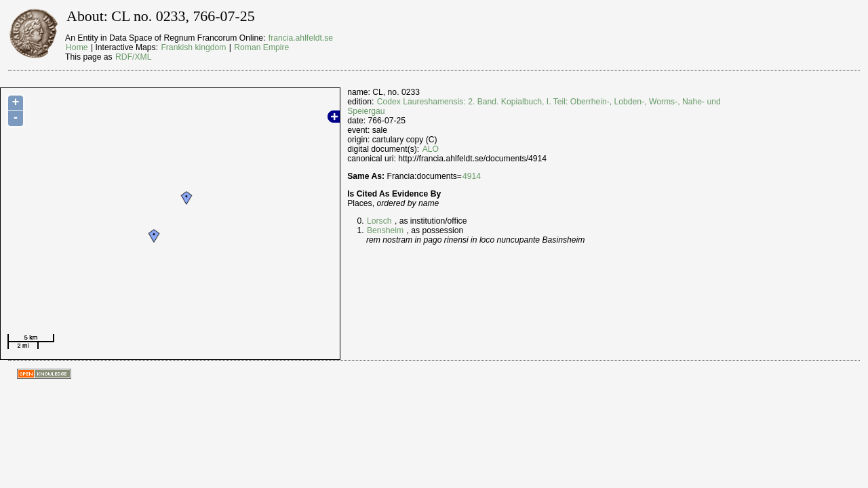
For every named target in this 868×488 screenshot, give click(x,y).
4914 (472, 176)
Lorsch (379, 221)
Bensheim (385, 230)
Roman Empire (261, 47)
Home (77, 47)
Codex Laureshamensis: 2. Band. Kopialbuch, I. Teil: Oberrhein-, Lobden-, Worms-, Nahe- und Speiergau (534, 106)
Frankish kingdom (193, 47)
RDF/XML (133, 57)
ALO (431, 149)
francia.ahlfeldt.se (301, 38)
